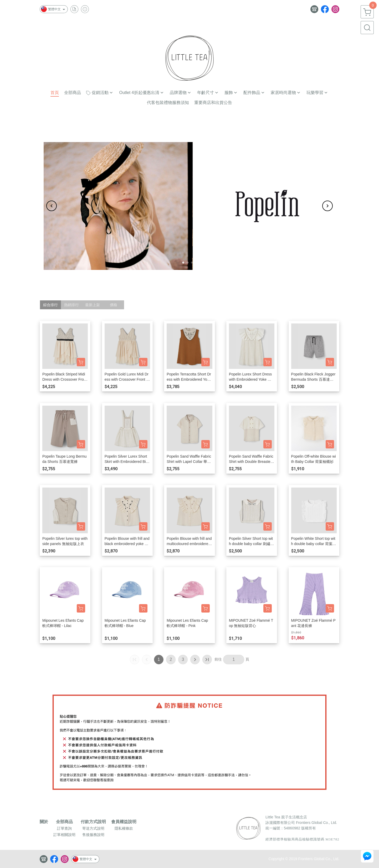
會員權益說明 (124, 822)
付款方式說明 (93, 822)
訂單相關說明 (64, 835)
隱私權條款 (124, 828)
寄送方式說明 (93, 828)
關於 (44, 822)
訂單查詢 (64, 828)
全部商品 (64, 822)
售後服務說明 (93, 835)
